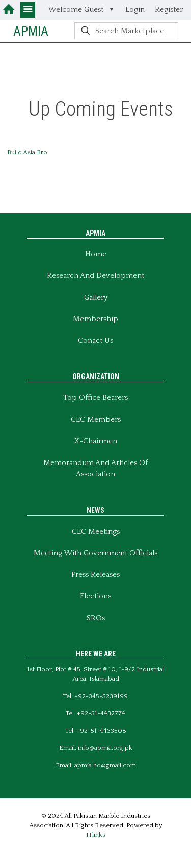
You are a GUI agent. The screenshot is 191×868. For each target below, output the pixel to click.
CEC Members (96, 419)
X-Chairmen (96, 441)
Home (96, 254)
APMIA (31, 31)
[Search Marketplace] (126, 31)
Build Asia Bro (27, 152)
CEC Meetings (96, 531)
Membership (95, 319)
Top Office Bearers (95, 398)
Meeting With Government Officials (95, 553)
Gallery (96, 297)
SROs (96, 618)
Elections (95, 596)
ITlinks (96, 835)
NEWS (95, 510)
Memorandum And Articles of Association (95, 469)
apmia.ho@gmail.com (105, 765)
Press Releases (95, 575)
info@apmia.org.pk (105, 748)
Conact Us (95, 341)
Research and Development (95, 276)
